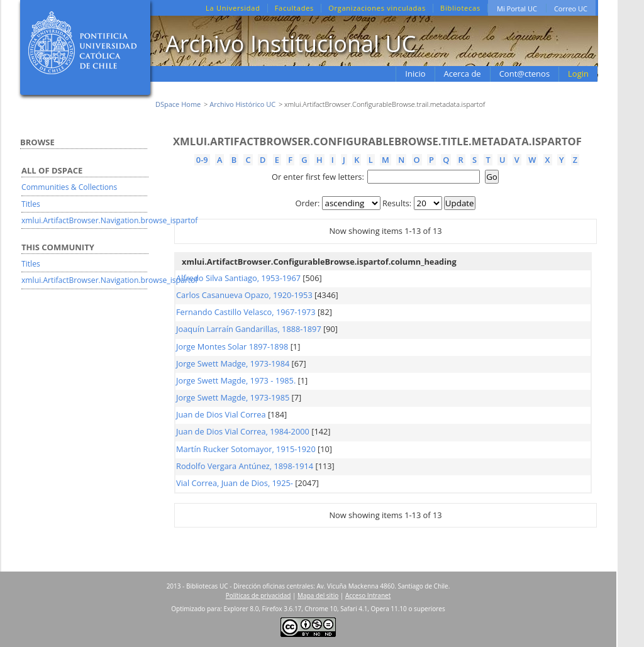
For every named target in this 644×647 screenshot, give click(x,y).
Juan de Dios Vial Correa (221, 414)
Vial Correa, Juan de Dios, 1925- (235, 483)
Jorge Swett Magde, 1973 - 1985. (236, 380)
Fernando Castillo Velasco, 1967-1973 (246, 312)
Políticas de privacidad (258, 595)
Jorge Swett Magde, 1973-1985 (233, 397)
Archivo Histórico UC (242, 104)
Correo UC (571, 8)
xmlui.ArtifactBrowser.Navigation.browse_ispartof (109, 220)
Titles (31, 204)
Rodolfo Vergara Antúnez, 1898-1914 (245, 466)
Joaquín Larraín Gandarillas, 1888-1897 (249, 329)
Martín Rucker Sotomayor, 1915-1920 (246, 449)
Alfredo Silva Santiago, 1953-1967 (238, 278)
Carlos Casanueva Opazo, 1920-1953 (244, 295)
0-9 (202, 160)
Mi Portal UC (517, 8)
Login (578, 74)
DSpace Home (178, 104)
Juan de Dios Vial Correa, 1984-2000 (243, 431)
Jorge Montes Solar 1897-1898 (232, 346)
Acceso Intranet (368, 595)
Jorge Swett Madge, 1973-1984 (233, 363)
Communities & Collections (69, 187)
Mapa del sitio (318, 595)
